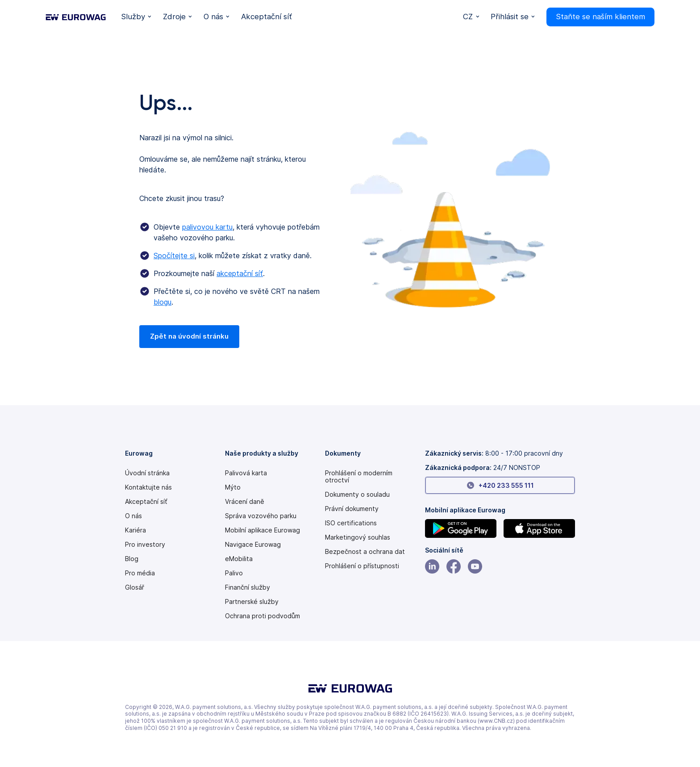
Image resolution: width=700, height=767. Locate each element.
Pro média (140, 573)
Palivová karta (246, 473)
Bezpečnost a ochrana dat (365, 552)
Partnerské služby (252, 602)
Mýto (233, 487)
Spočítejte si (174, 256)
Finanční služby (248, 587)
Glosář (135, 587)
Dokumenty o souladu (357, 495)
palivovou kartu (207, 227)
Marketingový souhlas (358, 537)
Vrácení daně (245, 502)
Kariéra (135, 530)
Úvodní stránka (147, 473)
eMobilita (239, 559)
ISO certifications (351, 523)
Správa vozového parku (261, 516)
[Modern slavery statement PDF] (371, 477)
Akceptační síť (146, 502)
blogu (162, 302)
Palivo (234, 573)
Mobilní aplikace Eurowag (262, 530)
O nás (133, 516)
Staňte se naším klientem (600, 17)
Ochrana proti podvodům (262, 616)
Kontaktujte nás (148, 487)
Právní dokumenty (352, 509)
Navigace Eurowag (253, 545)
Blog (132, 559)
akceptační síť (240, 273)
